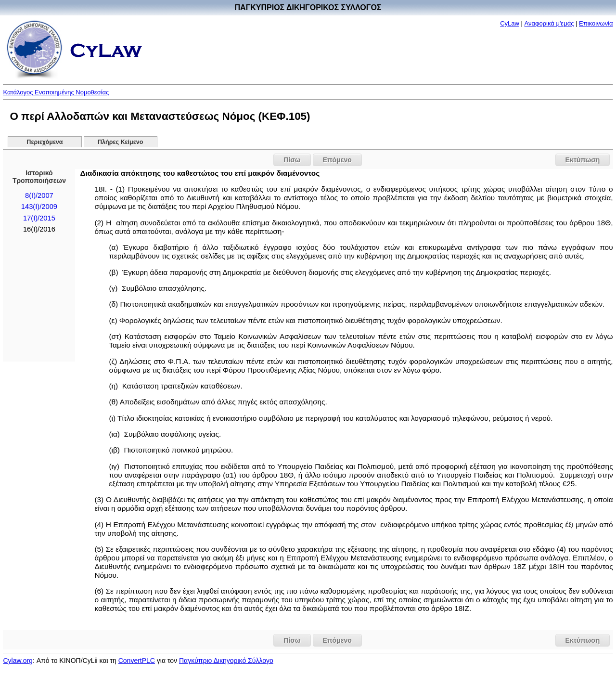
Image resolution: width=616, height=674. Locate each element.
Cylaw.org (18, 661)
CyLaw (510, 23)
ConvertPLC (137, 661)
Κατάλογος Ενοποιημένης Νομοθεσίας (56, 92)
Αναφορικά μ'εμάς (549, 23)
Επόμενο (337, 160)
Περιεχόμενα (45, 142)
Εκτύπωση (583, 160)
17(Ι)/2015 (39, 218)
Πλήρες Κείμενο (121, 142)
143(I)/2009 (39, 207)
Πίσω (292, 160)
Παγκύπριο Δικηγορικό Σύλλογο (226, 661)
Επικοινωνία (596, 23)
